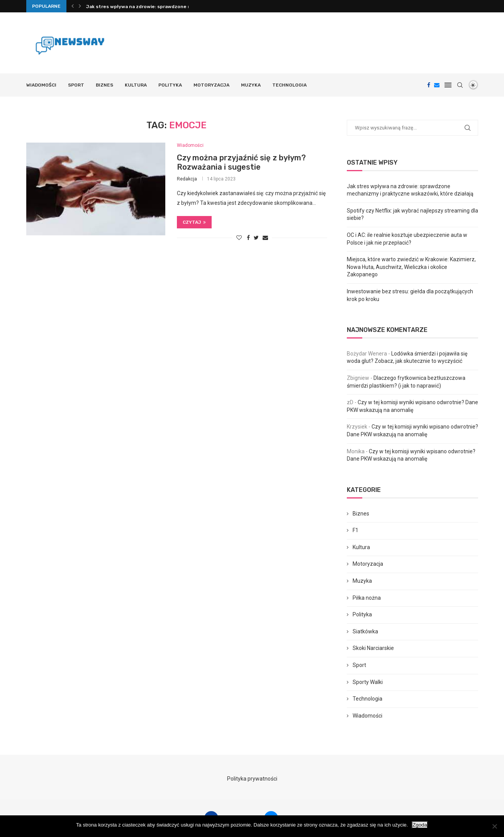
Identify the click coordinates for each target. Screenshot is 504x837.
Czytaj (194, 222)
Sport (76, 85)
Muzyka (251, 85)
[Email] (437, 85)
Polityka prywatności (252, 779)
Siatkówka (365, 631)
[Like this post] (239, 238)
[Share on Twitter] (256, 238)
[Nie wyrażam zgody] (494, 826)
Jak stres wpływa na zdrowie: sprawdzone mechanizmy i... (155, 7)
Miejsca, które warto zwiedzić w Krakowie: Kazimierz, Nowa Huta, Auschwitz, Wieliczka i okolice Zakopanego (411, 267)
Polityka (170, 85)
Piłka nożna (367, 598)
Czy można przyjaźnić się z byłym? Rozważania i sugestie (241, 162)
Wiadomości (41, 85)
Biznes (104, 85)
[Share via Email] (265, 238)
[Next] (80, 6)
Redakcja (187, 179)
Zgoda (420, 825)
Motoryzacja (211, 85)
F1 (356, 530)
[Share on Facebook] (248, 238)
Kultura (136, 85)
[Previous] (73, 6)
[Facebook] (429, 85)
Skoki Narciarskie (373, 648)
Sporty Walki (368, 682)
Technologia (289, 85)
